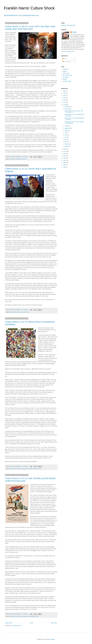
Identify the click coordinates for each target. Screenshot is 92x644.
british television (13, 312)
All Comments (67, 62)
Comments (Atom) (17, 626)
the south (36, 616)
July (66, 133)
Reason (65, 71)
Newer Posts (9, 623)
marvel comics (24, 469)
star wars (24, 159)
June (66, 135)
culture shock (19, 159)
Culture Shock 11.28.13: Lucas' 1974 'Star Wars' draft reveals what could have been (30, 28)
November (67, 109)
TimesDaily (66, 77)
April (66, 139)
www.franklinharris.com (13, 15)
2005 (65, 165)
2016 (65, 98)
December (67, 107)
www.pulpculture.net (31, 15)
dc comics (18, 469)
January (67, 146)
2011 (65, 151)
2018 (65, 96)
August (66, 131)
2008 (65, 158)
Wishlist (65, 79)
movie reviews (19, 616)
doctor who (26, 312)
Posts (65, 59)
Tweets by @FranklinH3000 (68, 25)
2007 (65, 160)
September (67, 128)
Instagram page (67, 81)
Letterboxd (66, 69)
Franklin (74, 32)
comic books (12, 159)
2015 (65, 100)
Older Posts (54, 623)
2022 (65, 91)
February (67, 144)
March (66, 142)
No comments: (25, 157)
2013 (65, 105)
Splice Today (66, 73)
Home (31, 623)
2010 (65, 154)
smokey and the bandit (28, 616)
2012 (65, 149)
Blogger (53, 639)
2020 (65, 93)
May (66, 137)
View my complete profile (68, 51)
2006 (65, 163)
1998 (65, 167)
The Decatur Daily (67, 75)
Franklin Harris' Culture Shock (29, 8)
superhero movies (37, 469)
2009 (65, 156)
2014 (65, 102)
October (67, 126)
